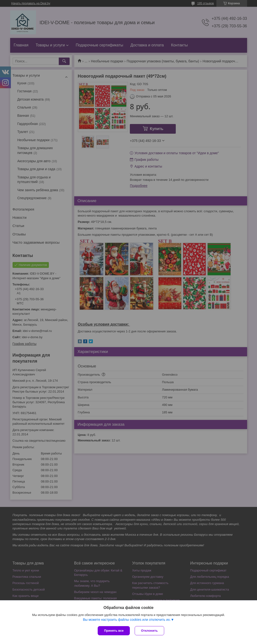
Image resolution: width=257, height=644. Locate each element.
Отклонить (149, 631)
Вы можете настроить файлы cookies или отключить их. (127, 620)
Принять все (114, 631)
